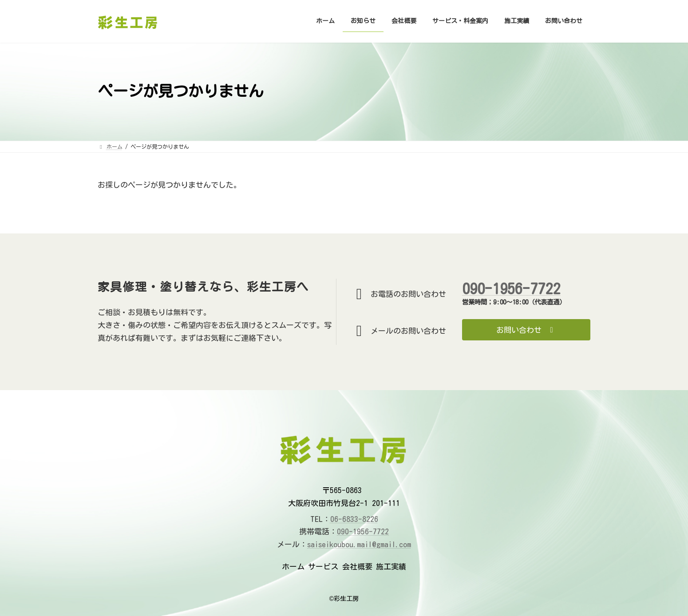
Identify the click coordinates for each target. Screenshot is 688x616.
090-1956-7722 (511, 288)
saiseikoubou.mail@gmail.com (359, 544)
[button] (526, 330)
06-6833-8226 (354, 519)
